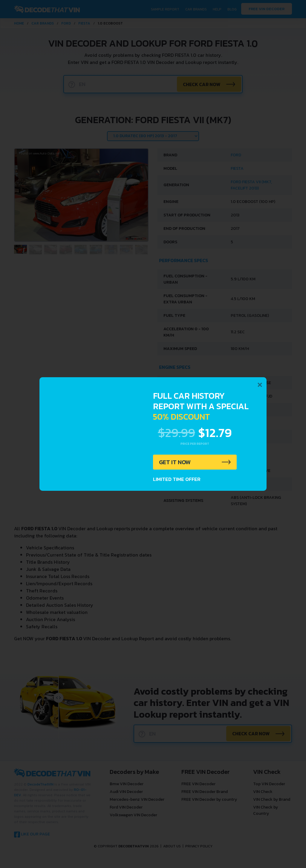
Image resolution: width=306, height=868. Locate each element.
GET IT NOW (175, 462)
